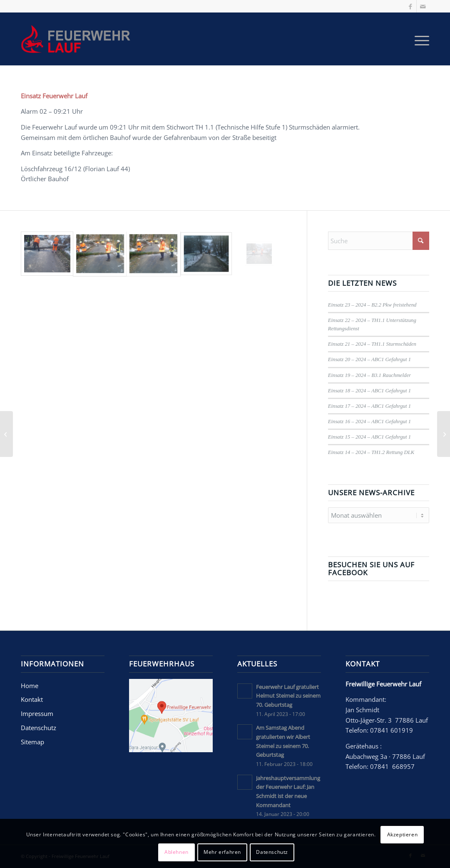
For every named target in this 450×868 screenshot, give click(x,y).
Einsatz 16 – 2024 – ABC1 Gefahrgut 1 (369, 422)
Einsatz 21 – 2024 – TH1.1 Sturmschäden (372, 344)
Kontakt (32, 699)
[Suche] (379, 241)
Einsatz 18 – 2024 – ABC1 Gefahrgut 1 (369, 391)
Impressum (37, 713)
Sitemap (32, 742)
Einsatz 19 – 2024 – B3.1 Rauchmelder (369, 375)
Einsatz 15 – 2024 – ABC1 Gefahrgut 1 (369, 437)
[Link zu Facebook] (410, 6)
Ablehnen (177, 852)
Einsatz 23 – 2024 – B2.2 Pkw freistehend (372, 305)
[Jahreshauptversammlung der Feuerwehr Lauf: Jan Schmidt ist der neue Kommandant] (6, 434)
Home (30, 686)
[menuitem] (419, 39)
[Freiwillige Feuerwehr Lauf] (78, 39)
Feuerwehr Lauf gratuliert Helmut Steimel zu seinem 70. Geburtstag (288, 696)
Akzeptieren (403, 834)
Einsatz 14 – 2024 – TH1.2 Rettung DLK (371, 452)
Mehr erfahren (222, 852)
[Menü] (419, 39)
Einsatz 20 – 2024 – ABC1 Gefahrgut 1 (369, 359)
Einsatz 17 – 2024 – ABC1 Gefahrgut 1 (369, 406)
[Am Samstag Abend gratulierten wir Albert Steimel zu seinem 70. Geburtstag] (444, 434)
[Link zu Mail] (423, 6)
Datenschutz (39, 728)
